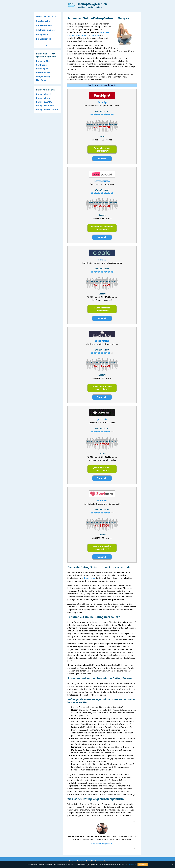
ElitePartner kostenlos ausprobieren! (102, 388)
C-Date (102, 259)
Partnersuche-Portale (77, 35)
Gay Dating (41, 65)
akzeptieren (143, 864)
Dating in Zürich (44, 94)
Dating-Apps (89, 578)
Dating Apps (42, 69)
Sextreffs (95, 35)
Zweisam (102, 500)
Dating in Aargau (44, 102)
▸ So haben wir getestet (102, 844)
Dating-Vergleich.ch (92, 4)
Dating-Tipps (42, 34)
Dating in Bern (43, 98)
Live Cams (41, 80)
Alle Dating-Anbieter (46, 30)
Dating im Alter (43, 61)
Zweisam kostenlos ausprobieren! (102, 548)
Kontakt (90, 861)
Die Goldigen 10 (44, 39)
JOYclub (102, 419)
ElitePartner (102, 341)
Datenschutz (100, 861)
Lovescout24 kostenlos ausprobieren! (102, 228)
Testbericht (102, 159)
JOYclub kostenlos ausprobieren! (102, 469)
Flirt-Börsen (105, 32)
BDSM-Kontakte (44, 73)
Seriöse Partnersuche (46, 16)
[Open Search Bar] (47, 46)
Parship (102, 102)
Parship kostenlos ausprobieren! (102, 149)
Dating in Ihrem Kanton (47, 109)
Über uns (80, 861)
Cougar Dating (43, 76)
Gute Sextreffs (43, 21)
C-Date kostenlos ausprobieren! (102, 309)
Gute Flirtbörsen (44, 25)
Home (72, 861)
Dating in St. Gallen (45, 106)
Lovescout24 (102, 181)
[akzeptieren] (172, 865)
